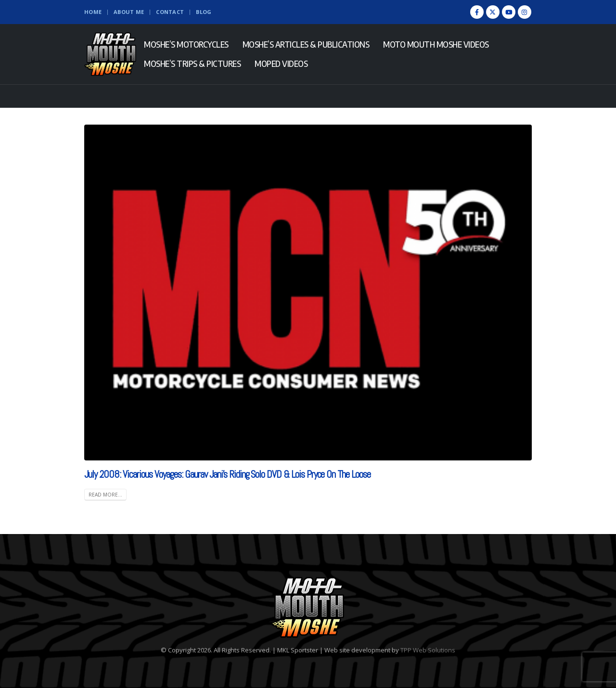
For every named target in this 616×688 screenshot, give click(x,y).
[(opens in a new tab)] (308, 293)
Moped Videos (281, 64)
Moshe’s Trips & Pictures (192, 64)
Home (93, 12)
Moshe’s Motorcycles (186, 44)
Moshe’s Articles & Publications (306, 44)
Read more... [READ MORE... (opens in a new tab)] (105, 495)
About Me (129, 12)
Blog (204, 12)
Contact (170, 12)
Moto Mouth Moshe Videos (436, 44)
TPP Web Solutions (428, 650)
